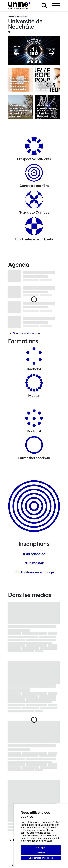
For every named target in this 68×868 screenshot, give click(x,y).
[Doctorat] (34, 419)
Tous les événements (27, 333)
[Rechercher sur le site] (44, 6)
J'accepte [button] (41, 847)
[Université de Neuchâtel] (19, 6)
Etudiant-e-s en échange (34, 572)
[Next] (52, 53)
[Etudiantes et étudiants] (34, 227)
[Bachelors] (34, 357)
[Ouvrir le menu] (56, 6)
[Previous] (16, 53)
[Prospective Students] (34, 147)
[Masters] (34, 384)
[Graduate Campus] (34, 201)
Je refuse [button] (41, 853)
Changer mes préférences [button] (41, 858)
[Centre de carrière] (34, 174)
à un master (34, 563)
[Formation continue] (34, 446)
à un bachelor (34, 554)
